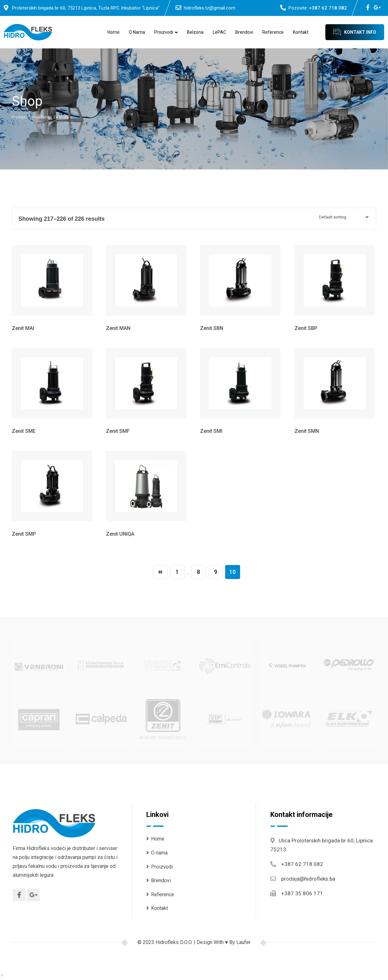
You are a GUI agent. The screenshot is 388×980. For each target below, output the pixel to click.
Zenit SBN (212, 328)
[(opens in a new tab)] (39, 665)
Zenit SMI (211, 431)
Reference (273, 32)
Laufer (243, 943)
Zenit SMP (24, 534)
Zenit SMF (118, 431)
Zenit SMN (307, 431)
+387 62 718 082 (328, 8)
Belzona (195, 32)
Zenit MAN (118, 328)
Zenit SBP (306, 328)
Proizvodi (164, 32)
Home (114, 32)
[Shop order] (344, 217)
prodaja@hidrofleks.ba (308, 879)
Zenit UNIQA (120, 534)
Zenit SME (24, 431)
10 (233, 572)
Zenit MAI (23, 328)
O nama (137, 32)
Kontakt (301, 32)
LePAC (219, 32)
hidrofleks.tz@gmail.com (210, 8)
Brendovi (244, 32)
